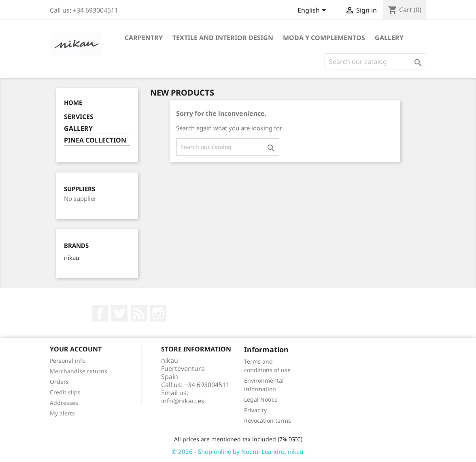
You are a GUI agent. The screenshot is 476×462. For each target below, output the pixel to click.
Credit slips (65, 392)
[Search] (375, 62)
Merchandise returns (79, 371)
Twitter (119, 313)
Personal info (68, 361)
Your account (76, 349)
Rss (139, 313)
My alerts (62, 413)
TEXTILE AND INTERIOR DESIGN (223, 38)
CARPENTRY (144, 38)
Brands (76, 246)
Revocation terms (268, 420)
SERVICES (79, 117)
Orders (59, 382)
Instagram (158, 313)
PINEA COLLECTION (95, 140)
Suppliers (80, 189)
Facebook (100, 313)
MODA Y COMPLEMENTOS (324, 38)
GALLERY (389, 38)
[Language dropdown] (313, 11)
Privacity (255, 410)
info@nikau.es (183, 401)
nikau (72, 258)
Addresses (64, 403)
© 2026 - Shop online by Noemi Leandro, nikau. (238, 451)
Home (73, 102)
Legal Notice (261, 399)
